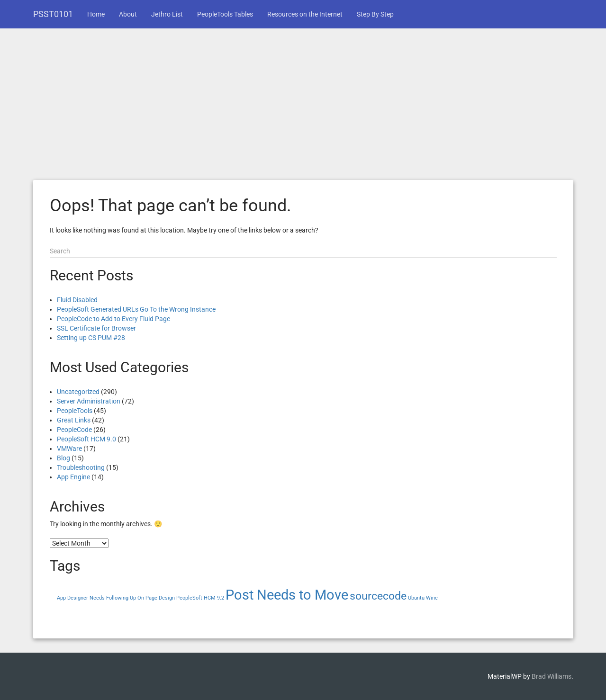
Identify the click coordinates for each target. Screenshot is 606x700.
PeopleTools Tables (225, 14)
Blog (63, 458)
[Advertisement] (303, 109)
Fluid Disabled (77, 300)
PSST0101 (53, 14)
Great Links (74, 420)
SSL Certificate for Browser (96, 328)
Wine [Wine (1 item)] (432, 598)
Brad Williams (552, 676)
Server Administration (89, 401)
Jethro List (167, 14)
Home (96, 14)
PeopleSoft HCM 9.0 (86, 439)
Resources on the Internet (305, 14)
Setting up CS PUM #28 (91, 338)
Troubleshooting (81, 467)
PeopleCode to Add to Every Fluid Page (113, 319)
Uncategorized (78, 392)
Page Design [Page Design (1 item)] (160, 598)
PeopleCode (74, 430)
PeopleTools (75, 411)
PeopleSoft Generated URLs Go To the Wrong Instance (136, 309)
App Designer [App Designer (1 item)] (72, 598)
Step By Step (375, 14)
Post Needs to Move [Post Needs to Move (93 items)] (287, 595)
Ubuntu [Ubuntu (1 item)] (416, 598)
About (128, 14)
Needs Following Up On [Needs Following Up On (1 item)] (117, 598)
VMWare (69, 449)
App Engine (73, 477)
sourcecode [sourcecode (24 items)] (378, 596)
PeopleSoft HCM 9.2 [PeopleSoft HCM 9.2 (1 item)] (200, 598)
